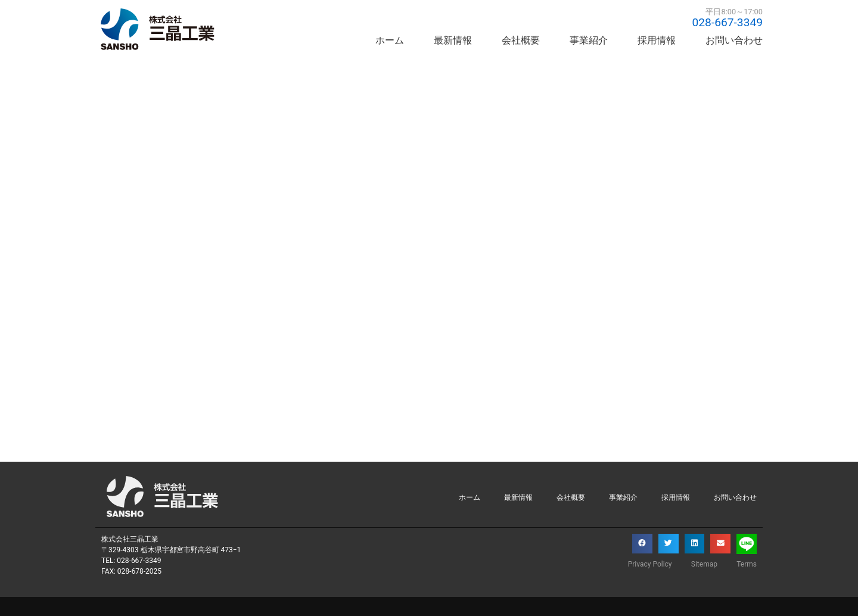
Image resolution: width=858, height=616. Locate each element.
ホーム (390, 40)
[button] (642, 544)
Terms (747, 564)
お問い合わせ (734, 40)
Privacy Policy (646, 564)
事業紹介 (589, 40)
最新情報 (453, 40)
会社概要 (521, 40)
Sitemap (702, 564)
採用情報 (657, 40)
